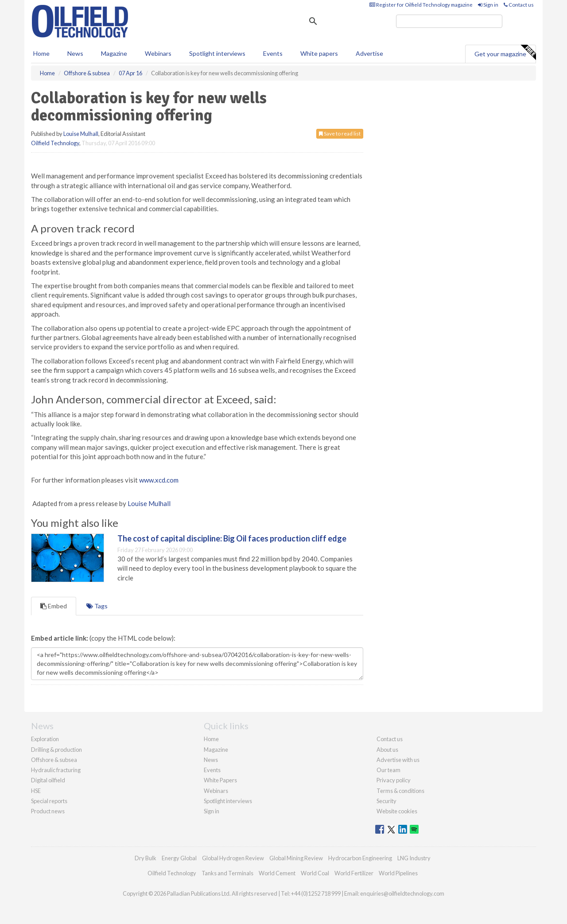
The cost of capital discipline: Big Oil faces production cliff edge (232, 538)
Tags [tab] (97, 606)
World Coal (315, 873)
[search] (449, 21)
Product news (48, 811)
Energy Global (179, 858)
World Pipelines (398, 873)
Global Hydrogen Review (233, 858)
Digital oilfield (48, 780)
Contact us (519, 5)
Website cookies (397, 811)
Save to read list (340, 133)
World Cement (277, 873)
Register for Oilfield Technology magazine (421, 5)
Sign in (488, 5)
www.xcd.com (159, 480)
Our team (388, 770)
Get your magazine (505, 53)
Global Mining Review (296, 858)
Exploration (45, 739)
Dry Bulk (146, 858)
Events (273, 53)
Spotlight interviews (217, 53)
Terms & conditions (400, 791)
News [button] (75, 53)
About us (387, 750)
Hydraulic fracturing (56, 770)
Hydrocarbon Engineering (360, 858)
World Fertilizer (354, 873)
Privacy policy (394, 780)
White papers (319, 53)
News (211, 760)
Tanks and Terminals (227, 873)
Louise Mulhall (81, 134)
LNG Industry (414, 858)
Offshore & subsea (54, 760)
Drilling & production (56, 750)
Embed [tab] (54, 606)
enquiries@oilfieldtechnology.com (402, 893)
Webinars (158, 53)
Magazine (114, 53)
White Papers (220, 780)
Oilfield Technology (55, 143)
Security (386, 801)
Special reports (49, 801)
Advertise (369, 53)
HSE (36, 791)
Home (41, 53)
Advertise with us (398, 760)
